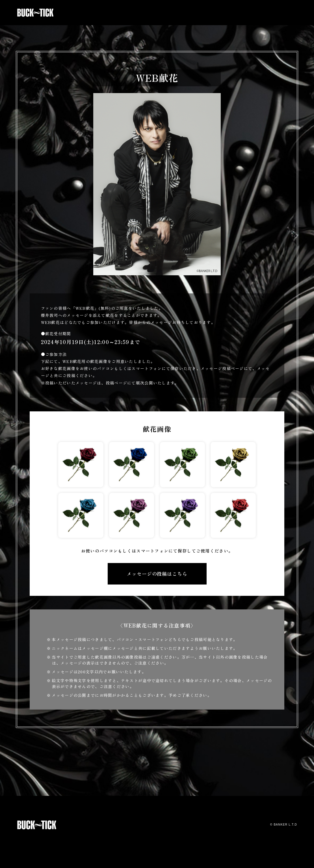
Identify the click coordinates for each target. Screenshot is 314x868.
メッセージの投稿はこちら (157, 574)
